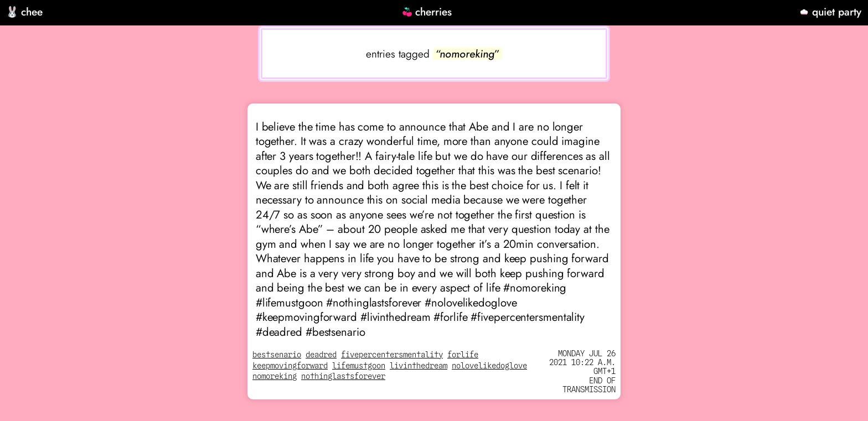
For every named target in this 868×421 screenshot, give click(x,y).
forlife (463, 355)
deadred (321, 355)
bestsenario (277, 355)
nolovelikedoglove (489, 366)
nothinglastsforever (343, 376)
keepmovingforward (290, 366)
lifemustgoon (359, 366)
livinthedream (418, 366)
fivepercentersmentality (392, 355)
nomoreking (275, 376)
